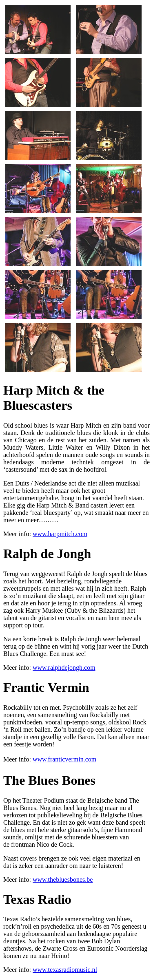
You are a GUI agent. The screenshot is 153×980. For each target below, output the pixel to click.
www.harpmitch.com (60, 534)
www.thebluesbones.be (63, 880)
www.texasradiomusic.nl (65, 970)
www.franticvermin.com (64, 759)
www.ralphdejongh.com (64, 668)
